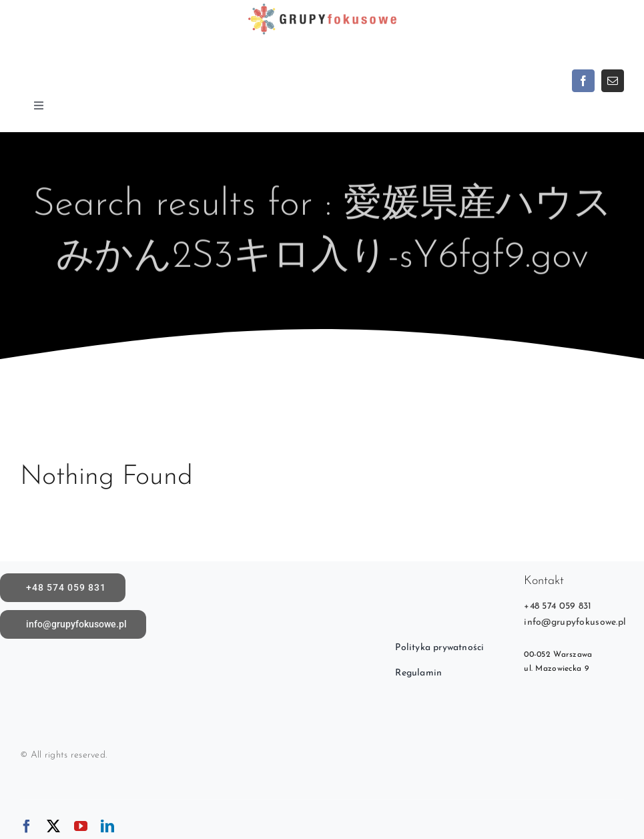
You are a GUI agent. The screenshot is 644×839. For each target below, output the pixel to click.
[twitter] (53, 826)
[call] (63, 588)
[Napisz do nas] (73, 624)
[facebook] (583, 81)
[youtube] (81, 826)
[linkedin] (107, 826)
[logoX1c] (322, 6)
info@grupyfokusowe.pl (575, 622)
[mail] (613, 81)
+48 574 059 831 (558, 606)
